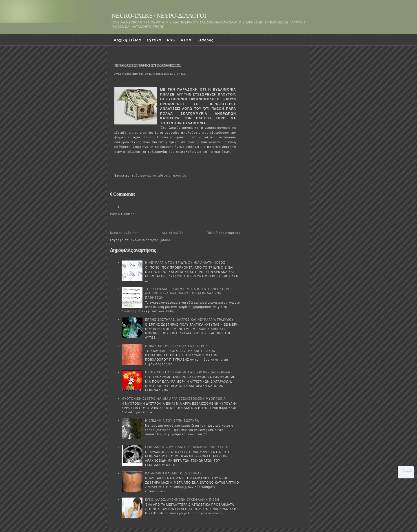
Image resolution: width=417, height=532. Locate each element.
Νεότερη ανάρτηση (124, 233)
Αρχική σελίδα (173, 233)
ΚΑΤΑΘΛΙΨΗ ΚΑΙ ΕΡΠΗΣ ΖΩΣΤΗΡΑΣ (173, 473)
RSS (171, 40)
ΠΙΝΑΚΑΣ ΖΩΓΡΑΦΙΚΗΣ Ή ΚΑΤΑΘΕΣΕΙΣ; (148, 65)
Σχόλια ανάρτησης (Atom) (150, 240)
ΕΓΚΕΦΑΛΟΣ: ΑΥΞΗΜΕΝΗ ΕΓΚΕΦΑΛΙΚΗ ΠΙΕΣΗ (182, 500)
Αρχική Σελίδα (127, 40)
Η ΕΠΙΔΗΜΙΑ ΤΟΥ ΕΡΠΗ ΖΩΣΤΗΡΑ (172, 421)
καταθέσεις (161, 175)
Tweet (407, 471)
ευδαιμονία (141, 175)
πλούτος (180, 175)
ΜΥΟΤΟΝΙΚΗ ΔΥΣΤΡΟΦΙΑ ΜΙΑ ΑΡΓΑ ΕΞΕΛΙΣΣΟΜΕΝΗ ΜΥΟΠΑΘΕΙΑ (174, 399)
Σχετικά (154, 40)
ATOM (186, 40)
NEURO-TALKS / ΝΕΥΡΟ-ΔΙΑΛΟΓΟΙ (159, 15)
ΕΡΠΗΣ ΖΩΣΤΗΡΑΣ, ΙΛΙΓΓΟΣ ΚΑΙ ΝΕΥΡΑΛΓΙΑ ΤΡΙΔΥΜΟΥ (190, 320)
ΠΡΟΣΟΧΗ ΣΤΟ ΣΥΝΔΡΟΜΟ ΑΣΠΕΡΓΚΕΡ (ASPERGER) (188, 372)
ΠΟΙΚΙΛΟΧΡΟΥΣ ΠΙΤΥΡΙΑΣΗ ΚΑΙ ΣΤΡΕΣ (176, 346)
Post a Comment (123, 214)
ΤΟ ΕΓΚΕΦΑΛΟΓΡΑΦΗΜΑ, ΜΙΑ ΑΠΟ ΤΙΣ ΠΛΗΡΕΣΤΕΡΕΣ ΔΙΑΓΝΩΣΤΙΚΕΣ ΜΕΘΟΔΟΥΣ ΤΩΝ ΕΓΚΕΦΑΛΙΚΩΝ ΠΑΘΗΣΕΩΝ (189, 293)
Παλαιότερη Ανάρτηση (224, 233)
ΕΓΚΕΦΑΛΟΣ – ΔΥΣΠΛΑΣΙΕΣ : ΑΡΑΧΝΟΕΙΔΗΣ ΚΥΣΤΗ (187, 447)
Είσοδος (205, 40)
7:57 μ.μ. (180, 74)
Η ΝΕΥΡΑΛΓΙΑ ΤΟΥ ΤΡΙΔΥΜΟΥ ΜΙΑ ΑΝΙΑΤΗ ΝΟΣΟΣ (185, 263)
